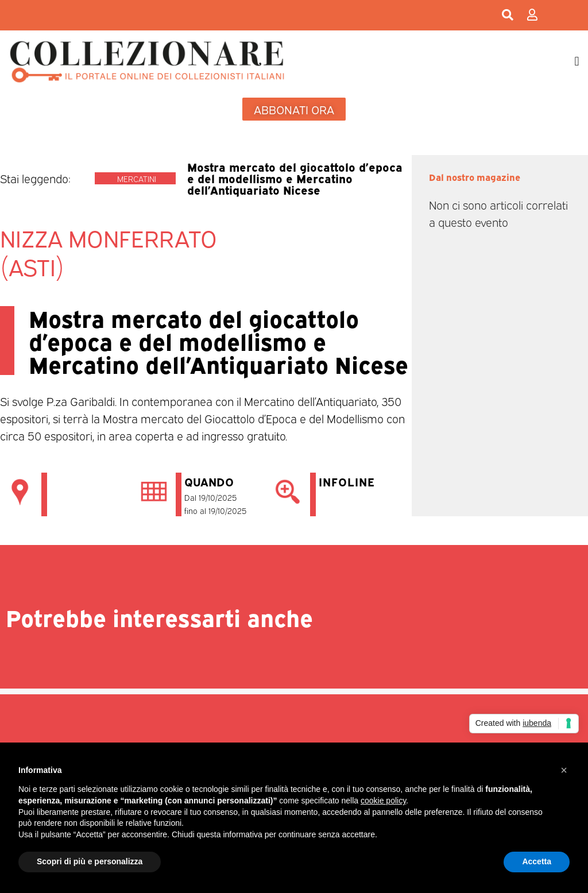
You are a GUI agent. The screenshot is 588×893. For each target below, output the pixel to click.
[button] (577, 61)
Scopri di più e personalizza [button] (90, 861)
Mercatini (137, 178)
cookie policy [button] (383, 801)
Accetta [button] (537, 861)
